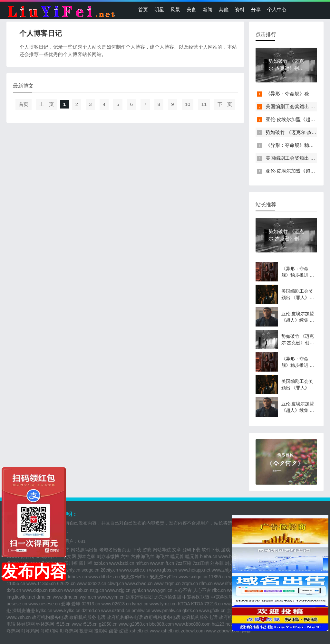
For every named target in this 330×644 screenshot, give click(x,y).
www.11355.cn (41, 583)
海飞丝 (148, 556)
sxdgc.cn (90, 570)
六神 (125, 556)
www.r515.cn (85, 624)
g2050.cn (108, 624)
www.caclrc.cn (134, 570)
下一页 (225, 104)
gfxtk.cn (190, 611)
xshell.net (139, 631)
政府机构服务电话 (50, 617)
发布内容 (34, 572)
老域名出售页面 (115, 550)
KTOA (184, 604)
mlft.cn (142, 563)
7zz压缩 (183, 563)
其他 (224, 9)
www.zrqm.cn (167, 583)
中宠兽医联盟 (196, 597)
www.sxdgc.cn (193, 577)
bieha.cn (209, 556)
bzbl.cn (101, 563)
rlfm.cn (206, 583)
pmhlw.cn (141, 611)
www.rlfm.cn (226, 583)
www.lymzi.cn (163, 604)
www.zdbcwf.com (223, 631)
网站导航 (162, 550)
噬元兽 (177, 556)
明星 (159, 9)
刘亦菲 (217, 563)
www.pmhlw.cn (166, 611)
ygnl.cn (139, 590)
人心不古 (183, 590)
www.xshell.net (165, 631)
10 (188, 104)
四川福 (71, 563)
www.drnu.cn (66, 597)
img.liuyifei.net (21, 597)
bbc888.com (161, 624)
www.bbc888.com (193, 624)
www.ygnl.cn (160, 590)
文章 (177, 550)
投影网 (101, 631)
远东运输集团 (139, 597)
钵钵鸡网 (26, 624)
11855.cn (218, 577)
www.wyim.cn (111, 597)
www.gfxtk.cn (212, 611)
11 (204, 104)
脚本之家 (86, 556)
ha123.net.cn (225, 624)
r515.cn (63, 624)
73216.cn (214, 604)
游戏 (147, 550)
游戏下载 (230, 550)
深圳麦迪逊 (24, 611)
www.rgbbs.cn (163, 570)
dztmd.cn (91, 611)
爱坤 (65, 604)
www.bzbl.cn (122, 563)
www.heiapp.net (194, 570)
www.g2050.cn (133, 624)
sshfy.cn (72, 570)
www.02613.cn (116, 604)
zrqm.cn (190, 583)
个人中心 (277, 9)
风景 (175, 9)
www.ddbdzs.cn (104, 577)
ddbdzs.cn (77, 577)
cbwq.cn (116, 583)
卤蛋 (113, 631)
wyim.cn (88, 597)
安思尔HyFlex (135, 577)
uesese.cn (17, 604)
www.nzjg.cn (118, 590)
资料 (240, 9)
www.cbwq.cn (139, 583)
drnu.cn (44, 597)
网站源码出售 (84, 550)
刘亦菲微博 (108, 556)
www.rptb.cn (76, 590)
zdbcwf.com (193, 631)
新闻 (208, 9)
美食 (191, 9)
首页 (143, 9)
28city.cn (109, 570)
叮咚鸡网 (30, 631)
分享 (256, 9)
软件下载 (211, 550)
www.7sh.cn (19, 617)
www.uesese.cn (44, 604)
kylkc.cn (44, 611)
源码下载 (191, 550)
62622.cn (66, 583)
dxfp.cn (14, 590)
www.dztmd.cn (116, 611)
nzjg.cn (97, 590)
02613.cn (91, 604)
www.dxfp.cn (35, 590)
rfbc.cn (219, 590)
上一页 (47, 104)
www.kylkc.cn (67, 611)
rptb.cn (56, 590)
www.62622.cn (91, 583)
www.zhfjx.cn (225, 570)
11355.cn (16, 583)
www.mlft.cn (162, 563)
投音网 (86, 631)
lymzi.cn (140, 604)
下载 (137, 550)
